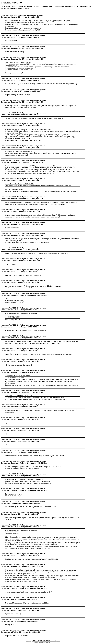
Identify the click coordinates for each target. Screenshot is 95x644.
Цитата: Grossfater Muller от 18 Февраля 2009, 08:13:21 (21, 313)
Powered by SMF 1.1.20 (32, 641)
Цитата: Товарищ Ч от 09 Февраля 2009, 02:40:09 (19, 184)
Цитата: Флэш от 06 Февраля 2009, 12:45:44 (18, 62)
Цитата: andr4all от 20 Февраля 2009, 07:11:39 (18, 396)
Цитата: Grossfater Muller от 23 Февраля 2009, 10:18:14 (21, 530)
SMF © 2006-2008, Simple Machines (50, 641)
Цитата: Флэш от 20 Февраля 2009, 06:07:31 (18, 376)
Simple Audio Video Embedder (43, 642)
